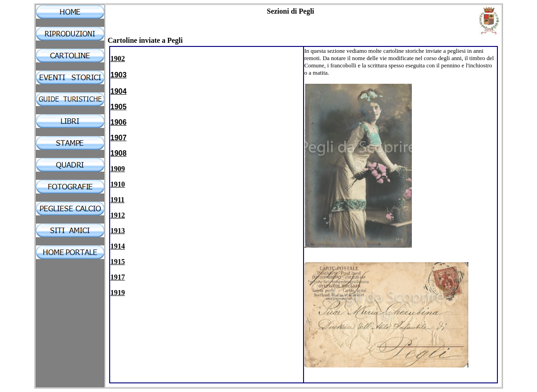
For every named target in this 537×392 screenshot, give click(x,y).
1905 (119, 107)
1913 (118, 231)
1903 (119, 75)
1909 (118, 169)
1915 (118, 262)
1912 (118, 215)
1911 (118, 200)
